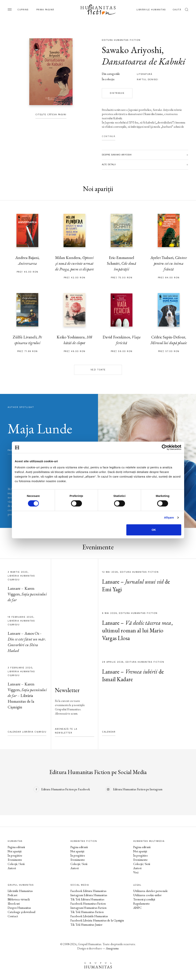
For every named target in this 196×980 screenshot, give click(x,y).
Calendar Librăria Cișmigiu (27, 732)
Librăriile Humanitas (151, 10)
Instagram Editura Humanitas (89, 895)
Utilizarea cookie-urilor (147, 895)
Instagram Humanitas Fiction (88, 908)
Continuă (109, 136)
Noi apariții (15, 851)
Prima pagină (45, 10)
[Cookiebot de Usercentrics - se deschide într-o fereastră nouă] (165, 447)
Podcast (13, 895)
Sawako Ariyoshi (132, 50)
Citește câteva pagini (51, 115)
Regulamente (142, 904)
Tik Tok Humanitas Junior (87, 925)
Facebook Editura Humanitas (88, 891)
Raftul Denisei (147, 80)
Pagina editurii (16, 847)
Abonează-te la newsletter (66, 731)
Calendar (109, 732)
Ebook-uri (14, 904)
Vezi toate (98, 370)
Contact (13, 916)
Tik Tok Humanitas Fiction (87, 912)
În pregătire (15, 855)
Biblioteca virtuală (19, 899)
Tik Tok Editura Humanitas (87, 899)
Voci (136, 872)
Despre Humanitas (19, 908)
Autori (12, 868)
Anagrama (112, 948)
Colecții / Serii (16, 864)
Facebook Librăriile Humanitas (89, 916)
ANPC (138, 908)
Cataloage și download (21, 912)
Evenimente (15, 860)
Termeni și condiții (144, 899)
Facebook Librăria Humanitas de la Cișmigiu (97, 920)
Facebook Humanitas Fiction (88, 904)
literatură (145, 74)
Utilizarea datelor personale (150, 891)
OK (154, 530)
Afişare (169, 517)
